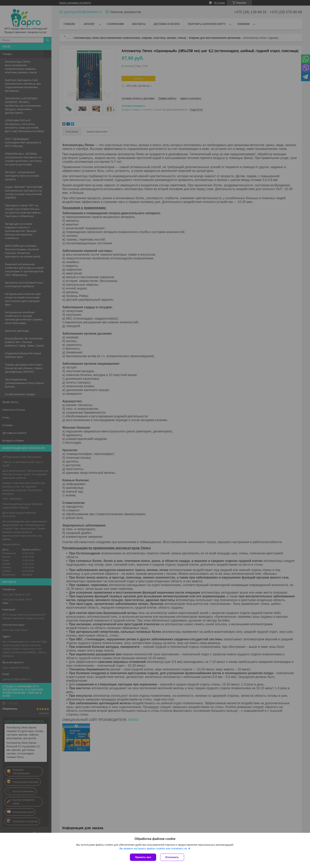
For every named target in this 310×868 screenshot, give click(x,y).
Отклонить (172, 857)
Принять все (143, 857)
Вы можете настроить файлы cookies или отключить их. (154, 848)
